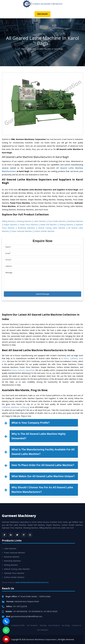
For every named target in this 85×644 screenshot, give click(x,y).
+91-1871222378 (20, 606)
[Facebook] (4, 535)
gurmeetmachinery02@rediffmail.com (27, 616)
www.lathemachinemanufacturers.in (32, 582)
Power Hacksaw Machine (22, 231)
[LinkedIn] (11, 535)
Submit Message (43, 294)
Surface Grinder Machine (44, 231)
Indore (14, 370)
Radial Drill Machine (48, 225)
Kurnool (21, 370)
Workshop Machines (26, 228)
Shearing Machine (24, 221)
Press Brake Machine (57, 221)
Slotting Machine (66, 225)
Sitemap (43, 625)
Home (24, 49)
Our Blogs (66, 625)
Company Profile (18, 625)
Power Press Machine (29, 225)
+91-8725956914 (35, 611)
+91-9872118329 (50, 611)
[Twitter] (17, 535)
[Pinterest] (24, 535)
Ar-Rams (65, 358)
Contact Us (77, 625)
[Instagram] (30, 535)
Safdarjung (25, 407)
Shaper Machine (10, 225)
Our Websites (43, 630)
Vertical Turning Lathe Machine (52, 228)
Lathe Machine (40, 221)
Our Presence (54, 625)
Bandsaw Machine (75, 221)
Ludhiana (74, 358)
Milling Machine (8, 221)
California (6, 407)
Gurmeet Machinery (19, 516)
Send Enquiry (42, 14)
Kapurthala (30, 370)
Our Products (32, 625)
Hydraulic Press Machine (13, 573)
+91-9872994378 (20, 611)
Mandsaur (15, 407)
